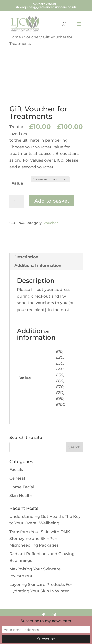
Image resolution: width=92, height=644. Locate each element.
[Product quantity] (17, 202)
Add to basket (52, 201)
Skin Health (21, 496)
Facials (16, 470)
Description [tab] (26, 257)
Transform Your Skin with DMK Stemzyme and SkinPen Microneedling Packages (40, 538)
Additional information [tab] (38, 266)
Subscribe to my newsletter (46, 621)
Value (17, 183)
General (17, 478)
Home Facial (22, 487)
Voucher (32, 37)
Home (15, 37)
